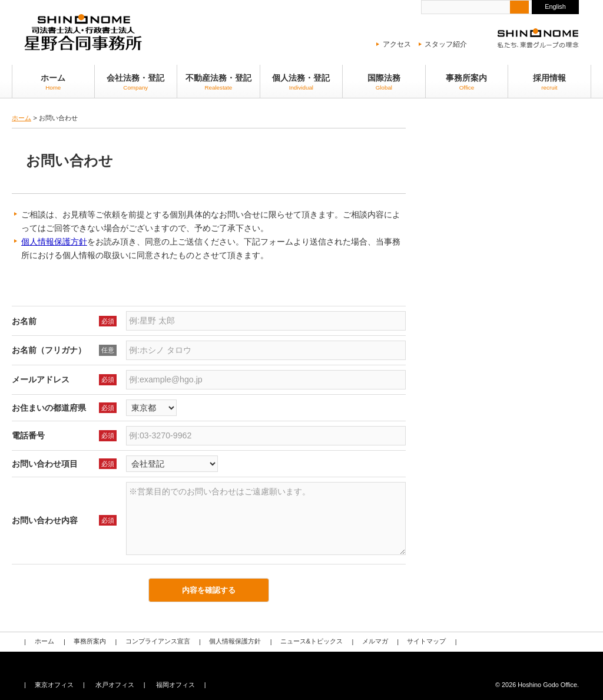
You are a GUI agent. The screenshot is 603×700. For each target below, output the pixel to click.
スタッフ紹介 (446, 44)
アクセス (397, 44)
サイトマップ (424, 642)
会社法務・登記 (136, 82)
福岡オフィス (175, 685)
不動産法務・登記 (218, 82)
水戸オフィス (114, 685)
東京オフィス (54, 685)
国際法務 (384, 82)
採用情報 (549, 82)
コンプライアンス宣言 (157, 642)
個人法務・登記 (301, 82)
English (555, 6)
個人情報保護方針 (54, 242)
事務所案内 (467, 82)
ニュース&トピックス (310, 642)
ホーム (53, 82)
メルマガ (373, 642)
